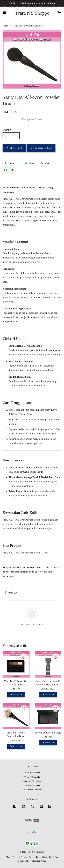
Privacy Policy (35, 857)
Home (5, 26)
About (8, 857)
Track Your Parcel (32, 785)
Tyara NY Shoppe (32, 13)
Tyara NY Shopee (32, 773)
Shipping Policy (39, 861)
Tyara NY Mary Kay (32, 781)
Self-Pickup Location (32, 790)
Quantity (7, 130)
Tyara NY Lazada (32, 777)
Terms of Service (20, 857)
